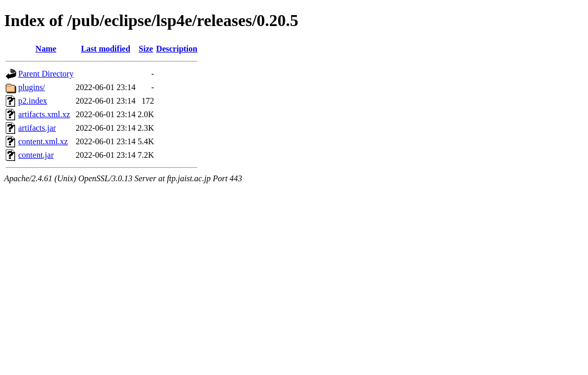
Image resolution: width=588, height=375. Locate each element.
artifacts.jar (37, 128)
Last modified (105, 49)
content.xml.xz (43, 141)
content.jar (36, 155)
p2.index (33, 101)
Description (177, 49)
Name (46, 49)
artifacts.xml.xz (44, 114)
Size (146, 49)
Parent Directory (46, 74)
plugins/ (32, 87)
